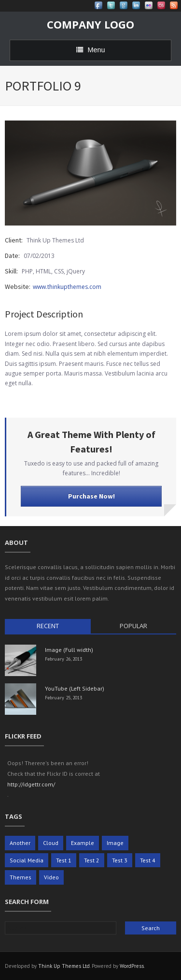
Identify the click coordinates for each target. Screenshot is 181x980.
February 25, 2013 (63, 698)
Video (51, 877)
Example (83, 843)
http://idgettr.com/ (31, 784)
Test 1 (64, 860)
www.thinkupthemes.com (67, 287)
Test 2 (92, 860)
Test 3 (120, 860)
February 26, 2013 (63, 659)
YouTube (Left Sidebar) (75, 688)
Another (20, 843)
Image (115, 843)
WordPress (132, 966)
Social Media (27, 860)
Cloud (51, 843)
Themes (21, 877)
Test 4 (148, 860)
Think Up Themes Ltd (64, 966)
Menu (91, 50)
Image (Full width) (69, 650)
